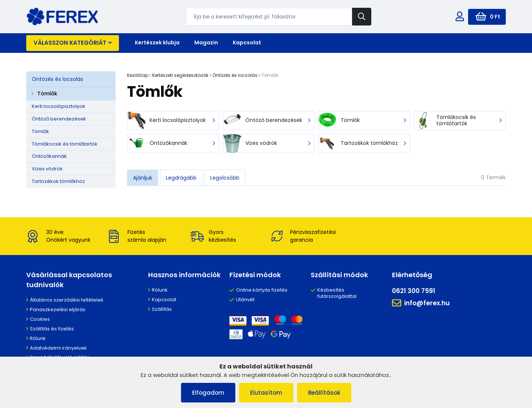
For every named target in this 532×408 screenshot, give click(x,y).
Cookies (40, 319)
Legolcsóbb (225, 178)
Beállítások (324, 393)
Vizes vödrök (47, 169)
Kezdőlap (138, 75)
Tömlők (47, 93)
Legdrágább (181, 178)
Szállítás (162, 309)
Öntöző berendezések (59, 119)
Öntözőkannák (49, 156)
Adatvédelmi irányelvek (58, 348)
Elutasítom (266, 393)
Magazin (206, 42)
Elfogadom (208, 393)
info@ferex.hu (421, 303)
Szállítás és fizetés (52, 329)
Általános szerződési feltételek (67, 300)
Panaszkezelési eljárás (58, 310)
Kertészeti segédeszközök (180, 75)
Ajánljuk (143, 178)
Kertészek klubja (157, 42)
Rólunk (38, 338)
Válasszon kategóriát (73, 43)
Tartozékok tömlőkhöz (58, 181)
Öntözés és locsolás (57, 79)
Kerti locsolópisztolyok (59, 106)
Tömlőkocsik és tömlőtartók (65, 144)
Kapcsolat (247, 42)
